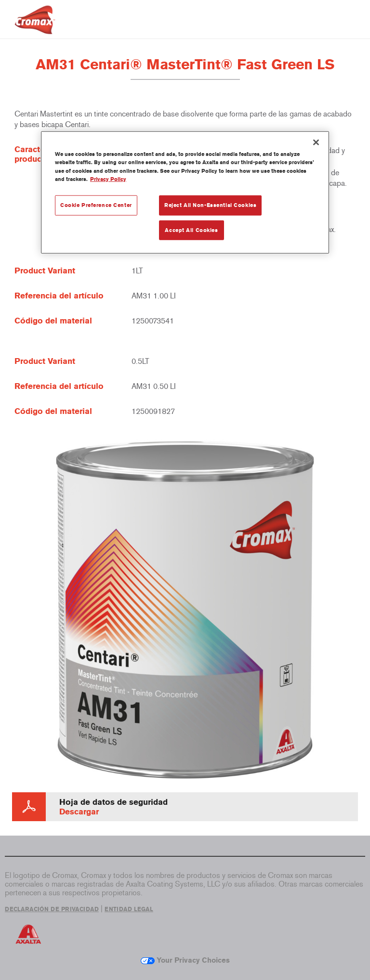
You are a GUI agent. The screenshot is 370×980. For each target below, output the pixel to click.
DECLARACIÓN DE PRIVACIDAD (52, 909)
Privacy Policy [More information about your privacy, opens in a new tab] (108, 179)
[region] (185, 193)
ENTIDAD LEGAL (129, 909)
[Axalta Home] (35, 27)
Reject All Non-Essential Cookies (210, 205)
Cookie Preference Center (96, 205)
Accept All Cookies (191, 230)
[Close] (316, 142)
